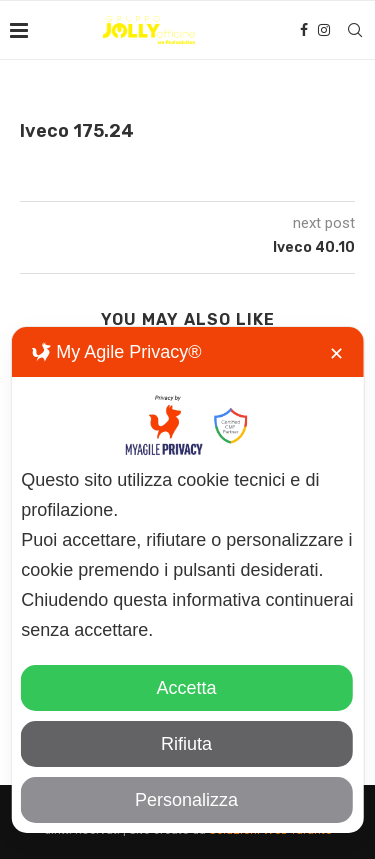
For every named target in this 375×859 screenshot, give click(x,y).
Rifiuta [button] (186, 744)
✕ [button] (336, 354)
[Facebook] (304, 30)
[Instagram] (324, 30)
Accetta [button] (186, 688)
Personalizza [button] (186, 800)
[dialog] (187, 580)
